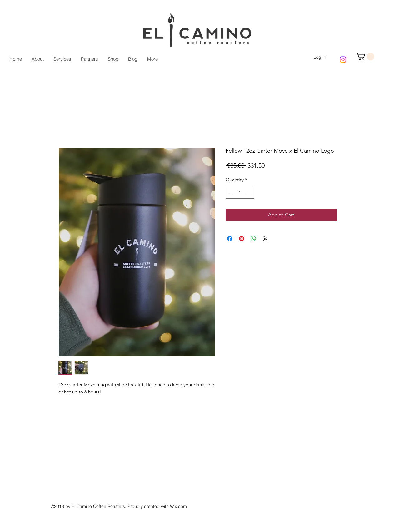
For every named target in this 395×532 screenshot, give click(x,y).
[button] (365, 57)
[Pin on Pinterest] (242, 239)
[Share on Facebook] (230, 239)
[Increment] (250, 193)
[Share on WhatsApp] (253, 239)
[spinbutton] (240, 193)
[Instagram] (343, 60)
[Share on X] (265, 239)
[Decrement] (231, 193)
